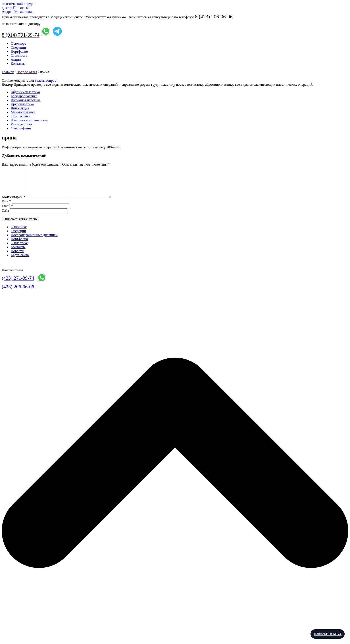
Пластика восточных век (29, 120)
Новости (17, 256)
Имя (6, 207)
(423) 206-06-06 (18, 292)
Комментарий (14, 202)
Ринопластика (21, 124)
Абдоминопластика (25, 92)
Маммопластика (23, 112)
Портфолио (19, 51)
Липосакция (20, 108)
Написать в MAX (328, 634)
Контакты (18, 63)
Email (7, 211)
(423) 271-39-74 (18, 283)
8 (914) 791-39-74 (21, 35)
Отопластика (20, 116)
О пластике (19, 248)
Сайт (5, 216)
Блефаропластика (24, 96)
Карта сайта (20, 260)
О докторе (18, 43)
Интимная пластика (26, 100)
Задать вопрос (46, 80)
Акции (16, 59)
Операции (18, 47)
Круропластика (22, 104)
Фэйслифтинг (21, 128)
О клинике (19, 232)
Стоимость (19, 55)
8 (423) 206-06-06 (214, 17)
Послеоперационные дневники (34, 240)
